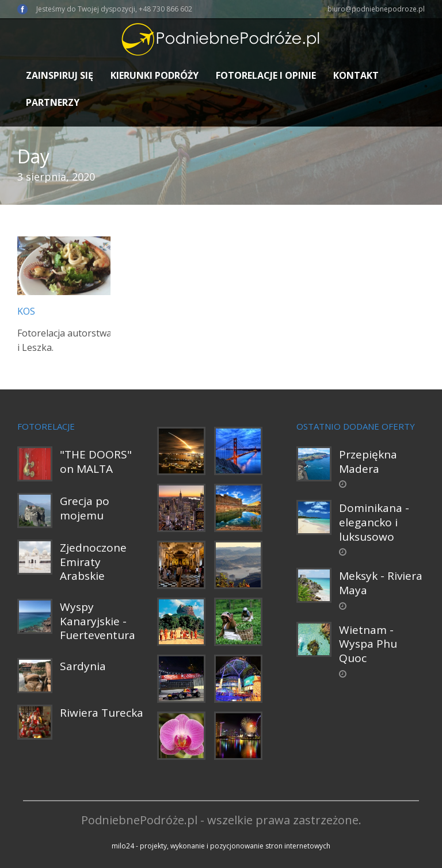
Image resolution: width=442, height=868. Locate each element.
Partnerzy (53, 102)
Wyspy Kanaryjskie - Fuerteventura (98, 621)
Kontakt (356, 75)
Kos (26, 311)
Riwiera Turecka (102, 713)
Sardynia (83, 666)
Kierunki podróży (155, 75)
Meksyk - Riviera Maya (381, 583)
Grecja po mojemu (85, 508)
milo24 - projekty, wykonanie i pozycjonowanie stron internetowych (221, 846)
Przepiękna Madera (368, 462)
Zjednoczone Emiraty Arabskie (93, 562)
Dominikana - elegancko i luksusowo (374, 522)
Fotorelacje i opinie (266, 75)
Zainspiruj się (60, 75)
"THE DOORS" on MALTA (96, 462)
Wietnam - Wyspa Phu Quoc (368, 644)
